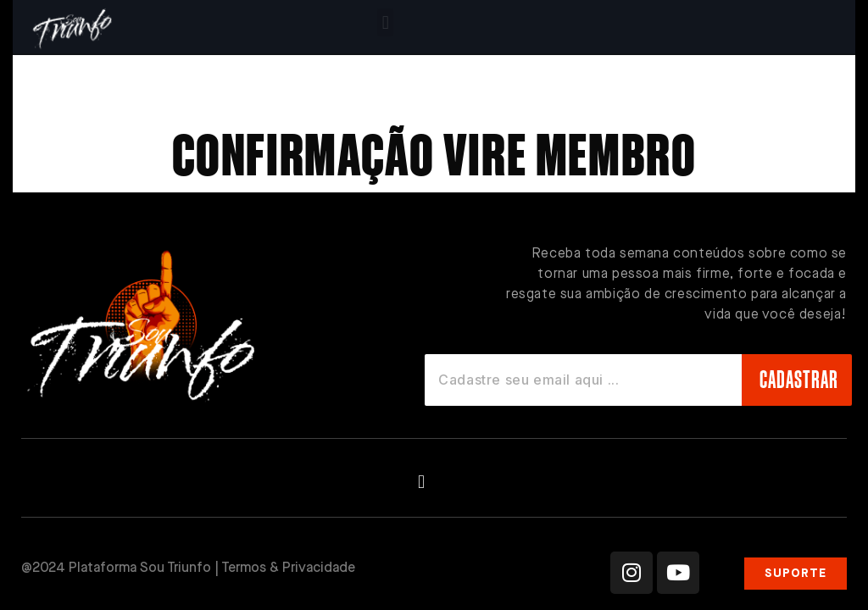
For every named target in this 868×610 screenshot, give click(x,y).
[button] (385, 22)
